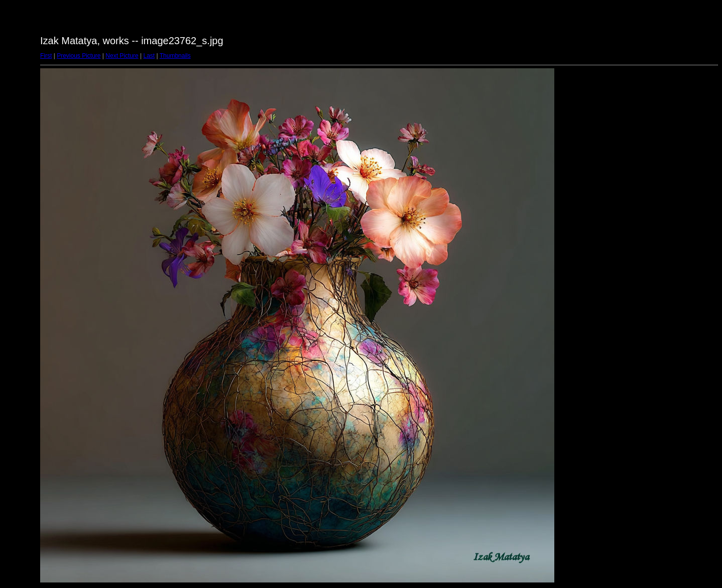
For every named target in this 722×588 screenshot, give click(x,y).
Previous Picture (79, 56)
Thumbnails (175, 56)
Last (149, 56)
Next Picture (122, 56)
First (46, 56)
